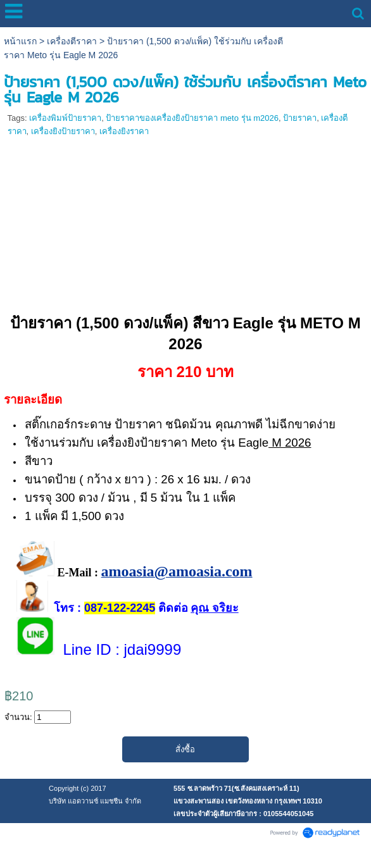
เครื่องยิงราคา (124, 131)
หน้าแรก (20, 41)
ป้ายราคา (300, 118)
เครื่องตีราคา (72, 41)
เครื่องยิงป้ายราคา (63, 131)
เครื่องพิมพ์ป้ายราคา (65, 118)
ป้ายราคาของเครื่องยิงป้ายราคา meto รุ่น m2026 (192, 118)
